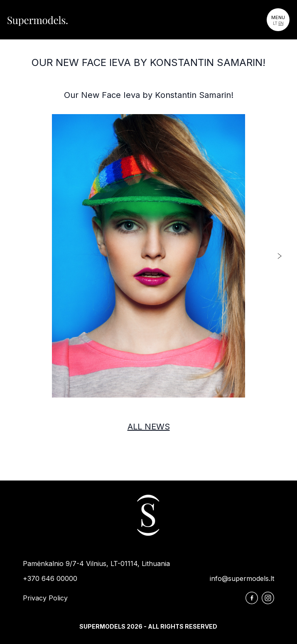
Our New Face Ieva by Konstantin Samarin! (148, 62)
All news (149, 427)
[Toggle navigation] (278, 20)
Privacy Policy (45, 598)
